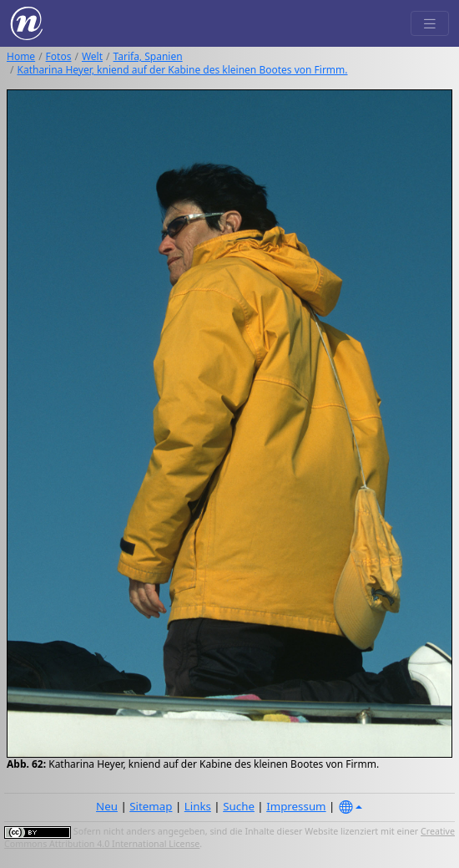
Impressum (296, 806)
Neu (107, 806)
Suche (239, 806)
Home (21, 56)
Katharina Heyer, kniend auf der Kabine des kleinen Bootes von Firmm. (182, 70)
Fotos (59, 56)
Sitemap (151, 806)
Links (198, 806)
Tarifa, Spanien (148, 56)
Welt (92, 56)
